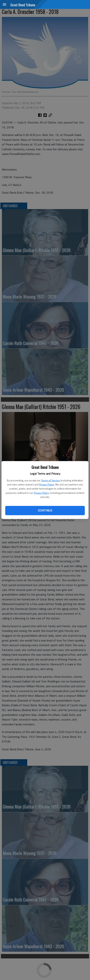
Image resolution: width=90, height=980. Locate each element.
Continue (45, 510)
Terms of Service (50, 480)
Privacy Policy (47, 484)
